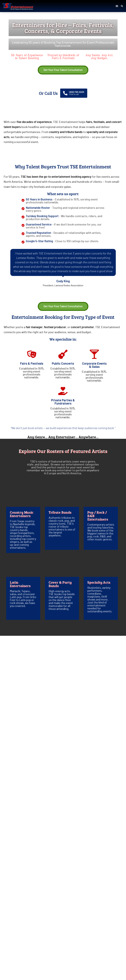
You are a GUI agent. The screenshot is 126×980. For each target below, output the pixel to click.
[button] (117, 6)
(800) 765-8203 (77, 92)
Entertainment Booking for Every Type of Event (63, 317)
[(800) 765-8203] (65, 93)
